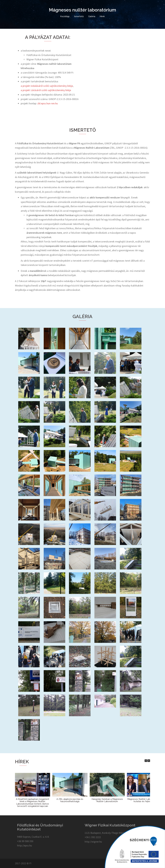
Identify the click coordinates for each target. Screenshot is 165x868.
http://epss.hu (25, 845)
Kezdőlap (65, 16)
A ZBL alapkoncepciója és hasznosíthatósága (70, 800)
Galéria (92, 16)
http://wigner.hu (93, 842)
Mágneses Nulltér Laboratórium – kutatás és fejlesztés (145, 800)
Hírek (102, 16)
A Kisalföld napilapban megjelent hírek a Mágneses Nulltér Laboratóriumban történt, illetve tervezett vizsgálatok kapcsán (33, 803)
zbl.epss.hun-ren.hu (48, 103)
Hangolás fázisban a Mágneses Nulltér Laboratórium (107, 800)
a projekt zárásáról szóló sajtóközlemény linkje (46, 90)
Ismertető (79, 16)
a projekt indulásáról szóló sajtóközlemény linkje (47, 86)
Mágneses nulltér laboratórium (83, 10)
